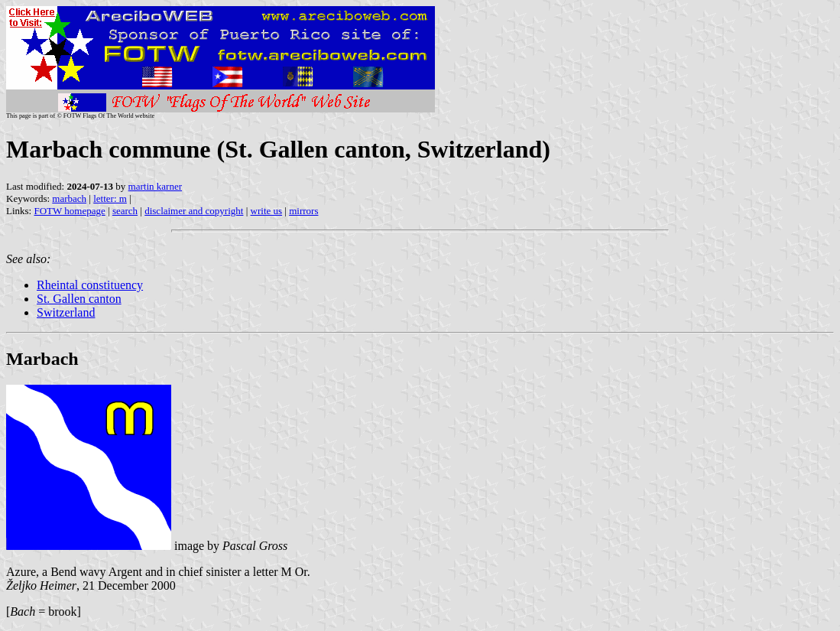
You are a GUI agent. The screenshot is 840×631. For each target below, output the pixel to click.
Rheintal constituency (90, 285)
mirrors (303, 211)
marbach (69, 198)
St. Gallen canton (79, 299)
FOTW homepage (69, 211)
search (125, 211)
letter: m (110, 198)
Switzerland (66, 312)
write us (267, 211)
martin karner (155, 186)
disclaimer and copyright (194, 211)
